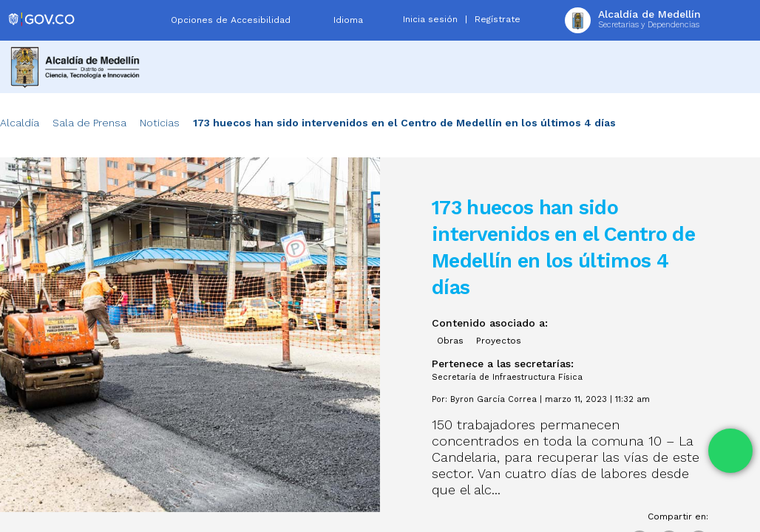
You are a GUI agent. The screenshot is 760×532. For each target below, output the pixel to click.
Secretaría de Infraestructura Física (507, 377)
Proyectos (499, 341)
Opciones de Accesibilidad (231, 20)
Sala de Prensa (89, 123)
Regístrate (498, 19)
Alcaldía (20, 123)
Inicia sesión (430, 19)
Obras (450, 341)
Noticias (160, 123)
